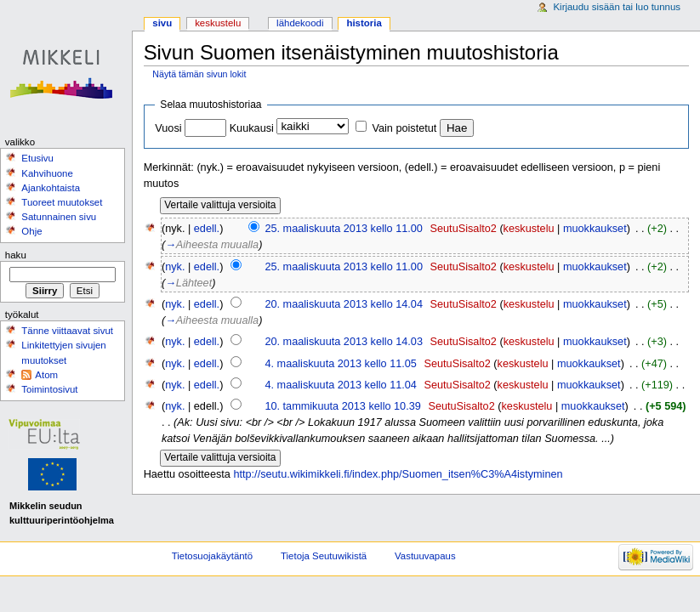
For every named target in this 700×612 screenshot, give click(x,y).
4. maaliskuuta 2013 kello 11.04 (340, 385)
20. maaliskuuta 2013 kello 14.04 (344, 304)
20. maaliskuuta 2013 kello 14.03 (344, 342)
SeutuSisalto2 (464, 229)
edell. (207, 229)
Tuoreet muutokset (62, 202)
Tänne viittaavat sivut (67, 331)
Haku (16, 255)
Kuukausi (252, 128)
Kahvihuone (47, 173)
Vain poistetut (404, 128)
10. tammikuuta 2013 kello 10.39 (342, 406)
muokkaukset (595, 229)
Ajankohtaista (51, 188)
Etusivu (37, 158)
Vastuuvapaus (425, 556)
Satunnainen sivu (59, 217)
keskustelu (529, 229)
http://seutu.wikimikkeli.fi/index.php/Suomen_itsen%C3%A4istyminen (398, 474)
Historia (364, 23)
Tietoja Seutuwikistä (324, 556)
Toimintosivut (49, 389)
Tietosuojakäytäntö (212, 556)
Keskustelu (218, 23)
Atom (46, 375)
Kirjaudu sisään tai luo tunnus (617, 7)
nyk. (175, 267)
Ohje (31, 231)
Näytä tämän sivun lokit (199, 74)
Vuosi (168, 128)
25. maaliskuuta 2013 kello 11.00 (344, 229)
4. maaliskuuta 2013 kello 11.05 (340, 364)
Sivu (162, 23)
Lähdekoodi (300, 23)
